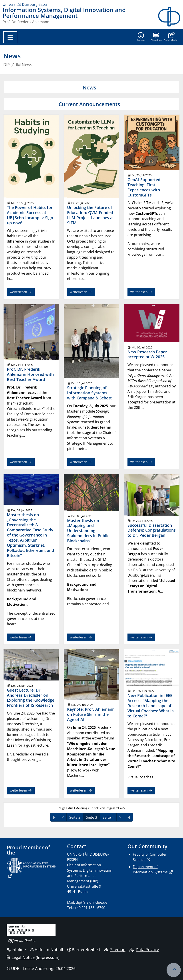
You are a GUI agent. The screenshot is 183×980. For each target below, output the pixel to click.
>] (128, 817)
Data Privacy (144, 950)
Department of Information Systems (150, 869)
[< (55, 817)
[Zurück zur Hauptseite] (169, 17)
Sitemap (115, 950)
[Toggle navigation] (10, 37)
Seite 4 (108, 817)
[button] (171, 37)
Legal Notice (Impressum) (33, 957)
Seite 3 (91, 817)
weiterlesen (21, 292)
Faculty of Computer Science (150, 857)
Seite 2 (75, 817)
